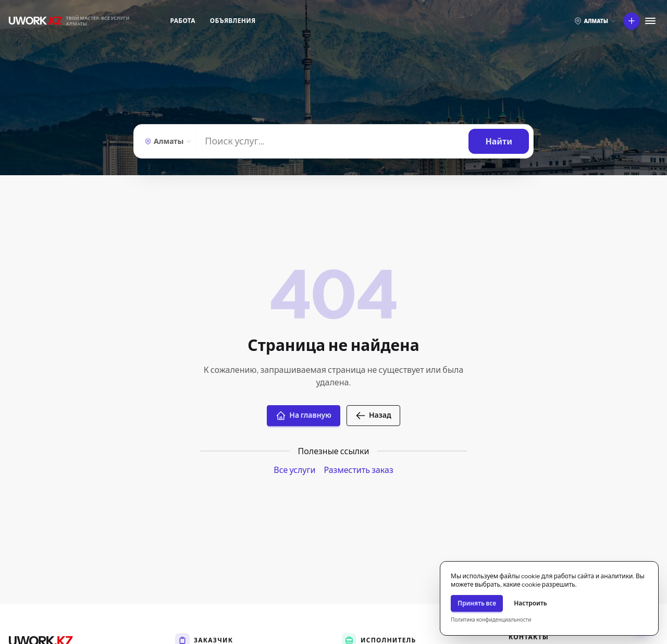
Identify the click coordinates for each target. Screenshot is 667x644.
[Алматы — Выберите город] (167, 141)
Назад (373, 416)
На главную (304, 416)
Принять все (477, 603)
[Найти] (332, 141)
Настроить (530, 603)
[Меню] (650, 21)
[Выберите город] (595, 21)
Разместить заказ (358, 470)
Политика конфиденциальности (491, 620)
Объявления (233, 21)
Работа (183, 21)
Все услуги (294, 470)
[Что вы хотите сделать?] (632, 21)
